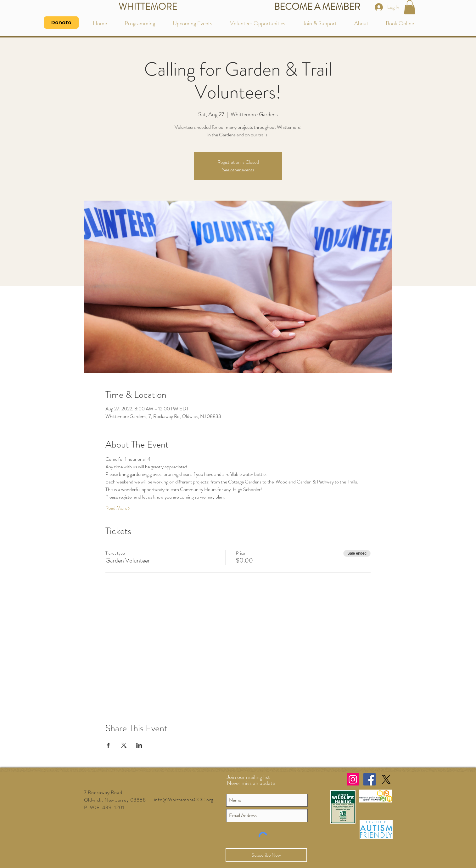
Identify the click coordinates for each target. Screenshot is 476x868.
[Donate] (61, 23)
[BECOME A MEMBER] (317, 7)
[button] (410, 7)
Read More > (118, 508)
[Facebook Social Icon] (370, 779)
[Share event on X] (124, 745)
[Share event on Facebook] (108, 745)
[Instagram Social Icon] (353, 779)
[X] (386, 779)
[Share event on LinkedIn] (139, 745)
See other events (238, 170)
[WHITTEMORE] (148, 7)
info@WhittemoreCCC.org (184, 799)
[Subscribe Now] (266, 855)
